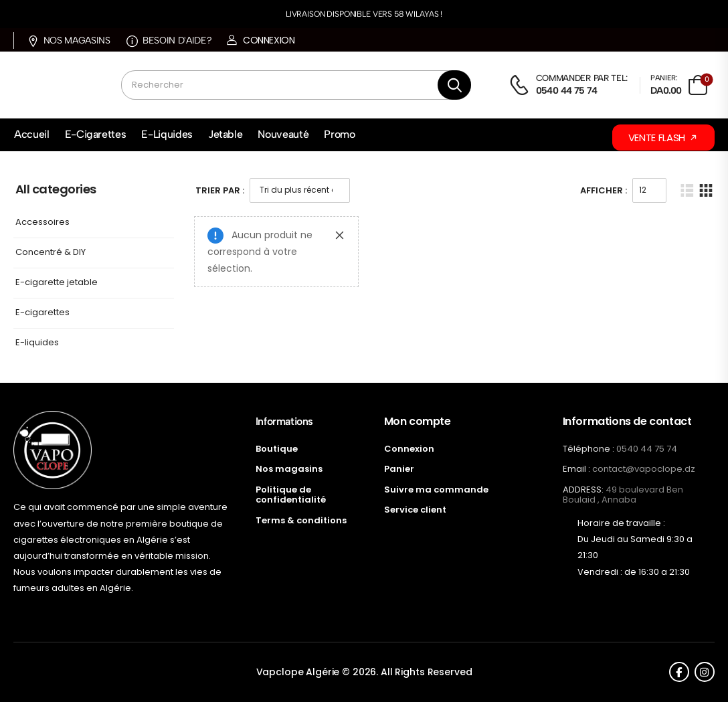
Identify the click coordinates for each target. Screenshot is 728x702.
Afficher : (604, 190)
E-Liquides (167, 134)
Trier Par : (220, 190)
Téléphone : (588, 449)
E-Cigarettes (96, 134)
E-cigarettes (42, 313)
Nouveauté (283, 134)
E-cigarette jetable (57, 283)
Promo (339, 134)
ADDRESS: (583, 490)
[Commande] (300, 190)
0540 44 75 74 (647, 449)
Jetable (225, 134)
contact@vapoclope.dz (644, 469)
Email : (576, 469)
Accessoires (42, 223)
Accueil (32, 134)
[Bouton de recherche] (454, 85)
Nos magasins (69, 40)
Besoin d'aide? (169, 40)
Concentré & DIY (51, 253)
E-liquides (37, 343)
